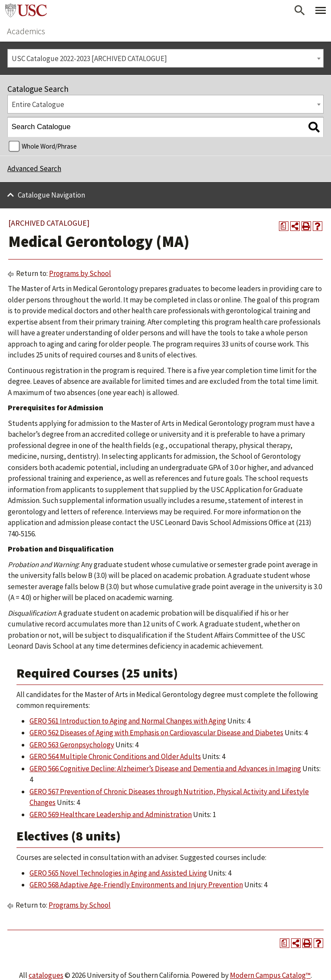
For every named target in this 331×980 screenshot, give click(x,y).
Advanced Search (34, 169)
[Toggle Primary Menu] (321, 10)
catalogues (46, 975)
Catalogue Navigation (51, 195)
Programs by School (80, 273)
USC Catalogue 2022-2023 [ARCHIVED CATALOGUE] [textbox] (89, 58)
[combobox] (165, 58)
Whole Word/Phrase (49, 146)
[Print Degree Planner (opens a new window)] (284, 226)
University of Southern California (26, 10)
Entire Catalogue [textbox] (38, 104)
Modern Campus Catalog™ (270, 975)
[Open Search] (300, 10)
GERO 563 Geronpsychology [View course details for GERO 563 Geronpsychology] (72, 745)
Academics (26, 31)
